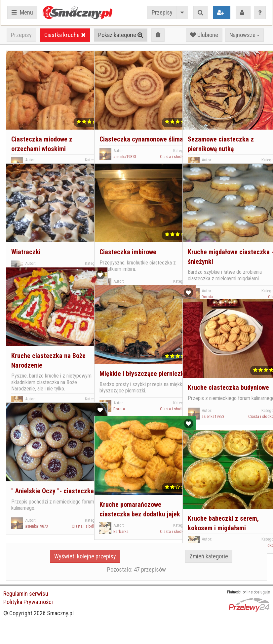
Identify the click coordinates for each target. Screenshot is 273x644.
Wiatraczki (25, 235)
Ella (115, 271)
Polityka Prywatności (28, 602)
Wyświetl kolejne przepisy (85, 556)
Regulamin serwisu (26, 594)
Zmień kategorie (209, 556)
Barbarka (120, 524)
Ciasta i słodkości (68, 149)
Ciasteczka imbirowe (127, 235)
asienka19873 (36, 149)
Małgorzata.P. (36, 252)
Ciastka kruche (65, 35)
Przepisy (162, 12)
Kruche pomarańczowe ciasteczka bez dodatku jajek (131, 497)
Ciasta (254, 149)
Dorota (206, 149)
